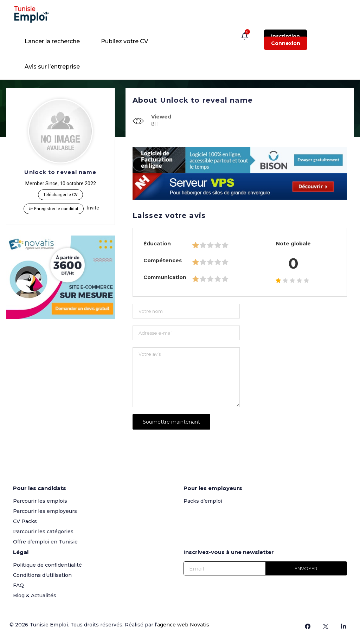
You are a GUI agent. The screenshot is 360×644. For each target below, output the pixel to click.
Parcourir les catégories (43, 532)
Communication (165, 277)
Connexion (286, 43)
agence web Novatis (183, 625)
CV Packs (25, 521)
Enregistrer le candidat (54, 209)
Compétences (163, 260)
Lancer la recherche (52, 41)
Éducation (157, 244)
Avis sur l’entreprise (52, 67)
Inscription (285, 36)
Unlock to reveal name (60, 172)
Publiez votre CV (124, 41)
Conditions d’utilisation (42, 575)
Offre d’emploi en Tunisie (45, 542)
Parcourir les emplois (40, 501)
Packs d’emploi (203, 501)
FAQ (18, 585)
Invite (93, 208)
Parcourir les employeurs (45, 511)
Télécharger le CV (60, 195)
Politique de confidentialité (47, 565)
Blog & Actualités (35, 595)
